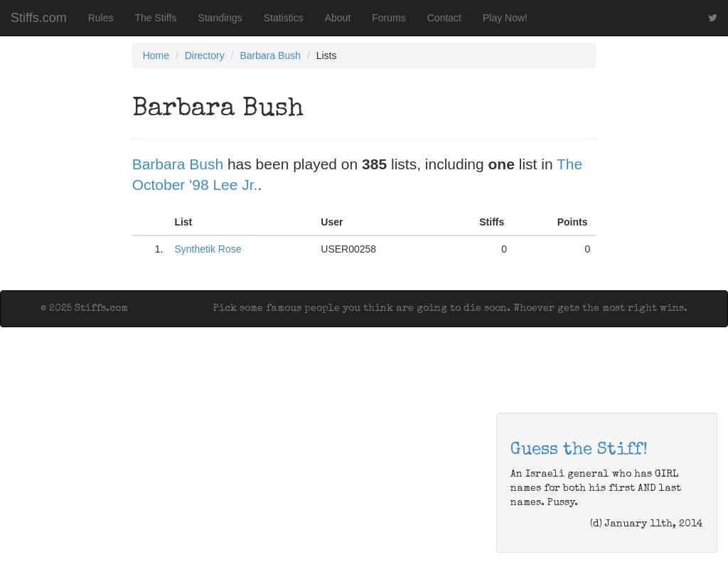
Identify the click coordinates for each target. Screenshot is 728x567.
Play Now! (505, 18)
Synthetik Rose (208, 249)
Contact (444, 18)
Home (156, 55)
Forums (389, 18)
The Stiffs (156, 18)
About (338, 18)
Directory (205, 55)
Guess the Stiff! (579, 450)
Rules (101, 18)
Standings (220, 18)
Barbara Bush (270, 55)
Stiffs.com (39, 18)
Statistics (284, 18)
